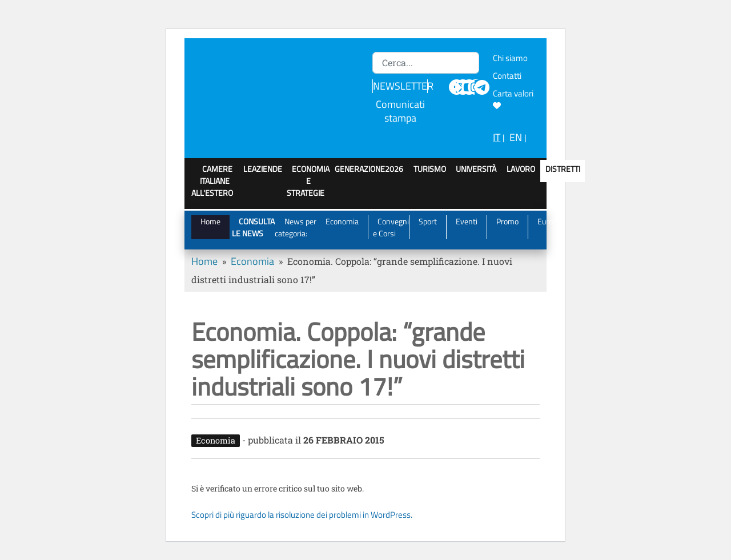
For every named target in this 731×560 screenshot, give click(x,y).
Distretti (563, 169)
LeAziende (263, 169)
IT (497, 137)
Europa (549, 221)
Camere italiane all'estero (212, 181)
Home (210, 221)
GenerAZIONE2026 (369, 169)
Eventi (467, 221)
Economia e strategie (308, 181)
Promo (507, 221)
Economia (342, 221)
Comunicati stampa (400, 111)
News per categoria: (296, 227)
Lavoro (521, 169)
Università (476, 169)
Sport (428, 221)
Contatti (507, 76)
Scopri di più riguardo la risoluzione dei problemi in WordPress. (302, 515)
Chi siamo (510, 58)
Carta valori (515, 98)
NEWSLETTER (403, 86)
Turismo (430, 169)
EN (516, 137)
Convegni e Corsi (391, 227)
